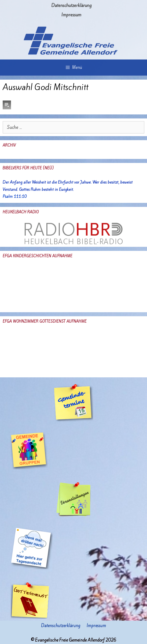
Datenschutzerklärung (71, 5)
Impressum (71, 15)
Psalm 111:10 (15, 196)
